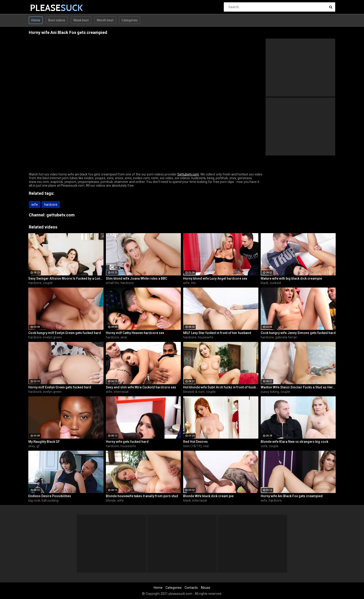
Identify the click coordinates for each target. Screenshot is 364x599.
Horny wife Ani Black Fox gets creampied (292, 496)
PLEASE (42, 8)
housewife (206, 337)
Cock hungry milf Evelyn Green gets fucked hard (65, 333)
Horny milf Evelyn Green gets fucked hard (60, 387)
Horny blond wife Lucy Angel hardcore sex (215, 278)
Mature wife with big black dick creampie (291, 278)
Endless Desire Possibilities (50, 496)
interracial (121, 392)
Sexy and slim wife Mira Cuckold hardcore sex (141, 387)
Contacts (191, 588)
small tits (112, 283)
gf (38, 446)
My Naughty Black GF (44, 442)
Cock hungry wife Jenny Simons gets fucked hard (298, 333)
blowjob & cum (194, 392)
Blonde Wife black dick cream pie (208, 496)
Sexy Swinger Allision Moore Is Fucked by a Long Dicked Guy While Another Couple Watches (66, 278)
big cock (34, 500)
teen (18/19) (192, 446)
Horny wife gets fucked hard (127, 442)
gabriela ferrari (286, 337)
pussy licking (270, 392)
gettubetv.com (61, 215)
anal (124, 337)
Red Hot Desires (195, 442)
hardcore (51, 205)
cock (264, 446)
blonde (111, 500)
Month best (105, 20)
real (206, 446)
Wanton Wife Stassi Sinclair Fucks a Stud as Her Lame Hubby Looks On (298, 387)
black (265, 283)
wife (35, 205)
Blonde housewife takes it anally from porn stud (142, 496)
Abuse (206, 588)
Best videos (57, 20)
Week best (81, 20)
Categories (130, 20)
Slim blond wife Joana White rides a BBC (136, 278)
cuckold (275, 283)
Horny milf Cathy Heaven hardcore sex (135, 333)
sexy (32, 446)
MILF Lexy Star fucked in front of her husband (217, 333)
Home (36, 20)
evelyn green (52, 337)
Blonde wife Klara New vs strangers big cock (294, 442)
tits (193, 283)
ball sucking (50, 500)
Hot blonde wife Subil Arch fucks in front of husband (221, 387)
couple (48, 283)
